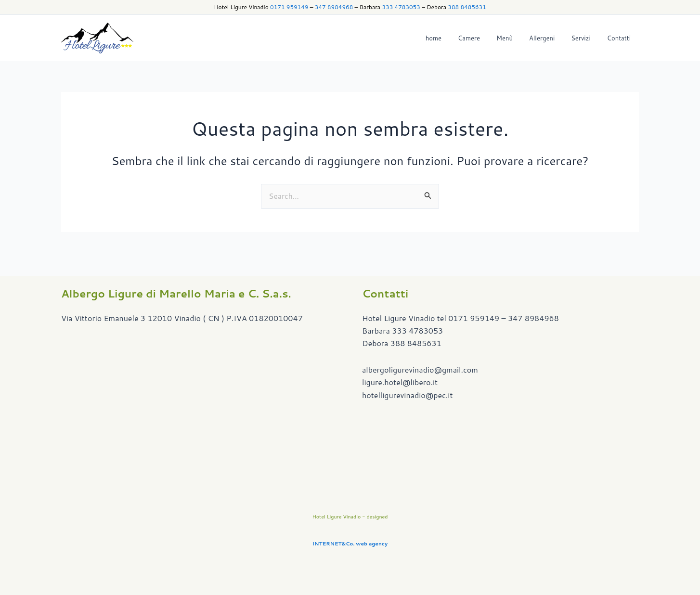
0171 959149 (289, 7)
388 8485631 (467, 7)
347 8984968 (334, 7)
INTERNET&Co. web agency (350, 543)
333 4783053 (401, 7)
